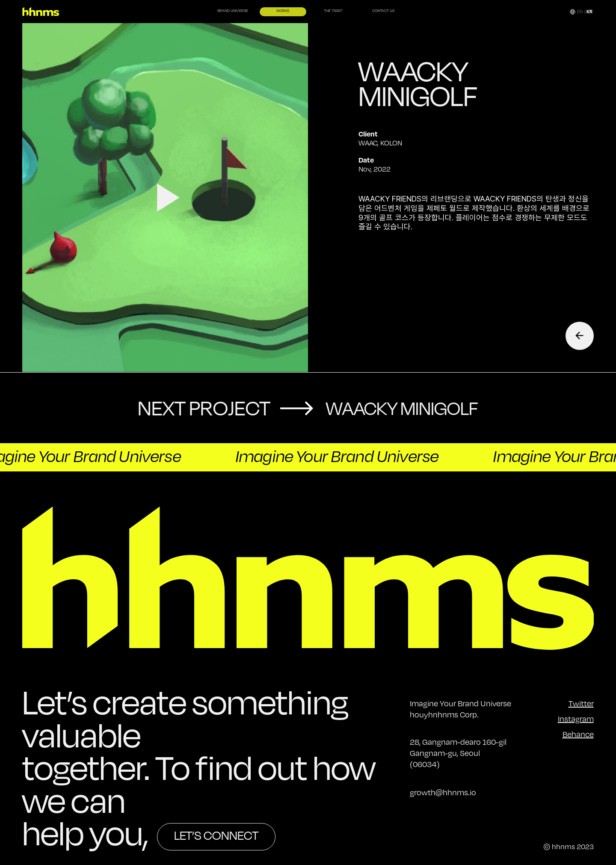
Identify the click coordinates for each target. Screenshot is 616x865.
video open (165, 198)
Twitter (581, 703)
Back (580, 336)
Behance (578, 734)
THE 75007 (333, 12)
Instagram (576, 719)
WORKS (283, 12)
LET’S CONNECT (216, 835)
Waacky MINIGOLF (402, 408)
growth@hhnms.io (443, 792)
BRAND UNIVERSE (232, 12)
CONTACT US (384, 12)
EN (580, 12)
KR (589, 12)
